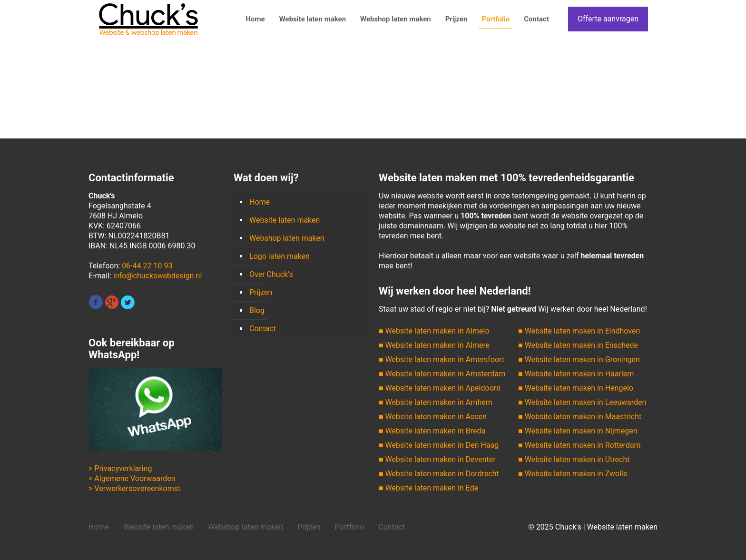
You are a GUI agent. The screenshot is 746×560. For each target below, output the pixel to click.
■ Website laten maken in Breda (432, 431)
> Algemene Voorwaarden (132, 478)
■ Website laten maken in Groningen (579, 359)
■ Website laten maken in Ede (428, 488)
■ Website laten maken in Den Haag (439, 445)
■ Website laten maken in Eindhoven (579, 331)
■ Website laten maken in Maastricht (580, 417)
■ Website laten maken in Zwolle (573, 474)
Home (260, 202)
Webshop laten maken (287, 238)
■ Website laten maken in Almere (434, 345)
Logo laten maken (280, 256)
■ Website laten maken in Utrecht (574, 459)
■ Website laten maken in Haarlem (576, 374)
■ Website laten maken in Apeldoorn (440, 388)
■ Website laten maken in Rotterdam (579, 445)
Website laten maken (285, 220)
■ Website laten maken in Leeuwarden (582, 402)
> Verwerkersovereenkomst (134, 488)
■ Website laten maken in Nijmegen (578, 431)
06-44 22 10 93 (147, 266)
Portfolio (350, 527)
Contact (263, 329)
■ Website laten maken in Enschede (578, 345)
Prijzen (261, 292)
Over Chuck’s (271, 274)
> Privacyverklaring (120, 468)
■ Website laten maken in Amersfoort (442, 359)
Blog (257, 310)
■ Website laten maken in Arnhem (436, 402)
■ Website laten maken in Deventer (437, 459)
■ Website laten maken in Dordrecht (439, 474)
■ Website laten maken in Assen (433, 417)
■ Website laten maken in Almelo (434, 331)
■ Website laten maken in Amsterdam (442, 374)
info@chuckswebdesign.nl (157, 276)
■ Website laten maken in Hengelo (576, 388)
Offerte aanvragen (608, 19)
